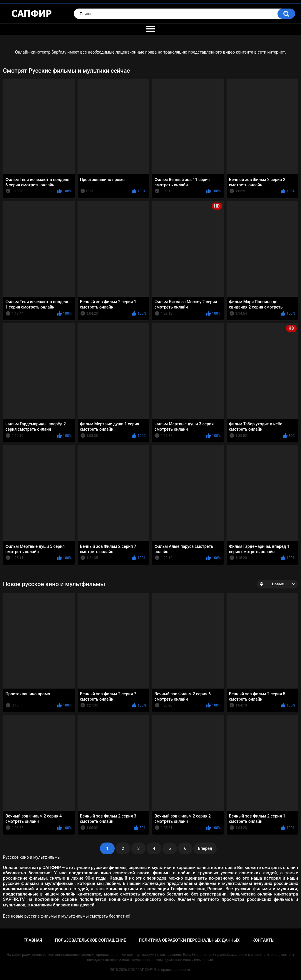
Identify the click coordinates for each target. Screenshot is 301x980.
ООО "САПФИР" (141, 970)
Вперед (205, 848)
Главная (33, 940)
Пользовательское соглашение (91, 940)
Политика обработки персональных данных (189, 940)
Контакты (264, 940)
